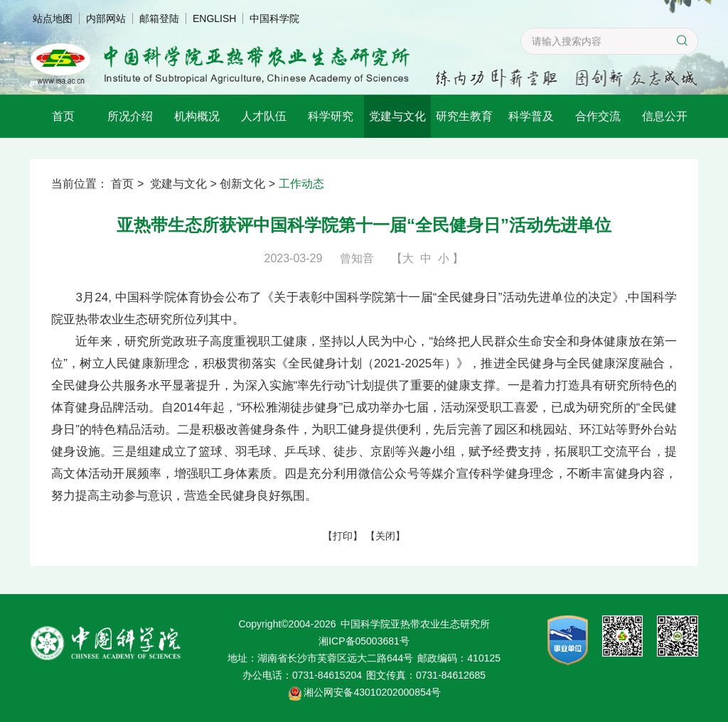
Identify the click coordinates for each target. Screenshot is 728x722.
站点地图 (53, 18)
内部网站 (106, 18)
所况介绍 (130, 116)
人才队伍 (264, 116)
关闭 (385, 535)
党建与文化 (397, 116)
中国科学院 (274, 18)
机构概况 (197, 116)
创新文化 (242, 184)
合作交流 (598, 116)
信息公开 (665, 116)
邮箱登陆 (159, 18)
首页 (63, 116)
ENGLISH (214, 18)
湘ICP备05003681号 (364, 641)
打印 (343, 535)
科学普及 (531, 116)
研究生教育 (464, 116)
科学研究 (331, 116)
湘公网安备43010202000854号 (372, 692)
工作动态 (301, 184)
